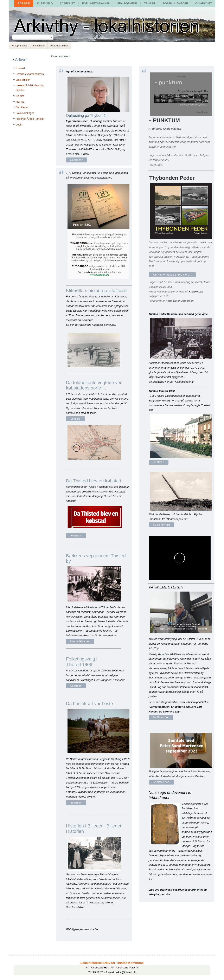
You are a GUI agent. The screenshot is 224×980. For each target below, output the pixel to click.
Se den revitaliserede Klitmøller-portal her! (91, 325)
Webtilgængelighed (78, 929)
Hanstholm (39, 46)
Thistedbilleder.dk (184, 382)
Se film (20, 96)
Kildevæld (45, 3)
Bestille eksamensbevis (30, 74)
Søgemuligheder (175, 3)
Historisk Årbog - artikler (30, 119)
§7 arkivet (67, 3)
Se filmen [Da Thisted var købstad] (76, 536)
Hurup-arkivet (19, 46)
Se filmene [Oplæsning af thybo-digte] (77, 160)
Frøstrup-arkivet (59, 46)
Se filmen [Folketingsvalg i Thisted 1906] (76, 686)
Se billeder (22, 107)
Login (19, 125)
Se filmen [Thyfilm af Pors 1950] (159, 462)
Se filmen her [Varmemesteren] (161, 717)
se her (95, 929)
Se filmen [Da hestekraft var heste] (76, 803)
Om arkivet (203, 3)
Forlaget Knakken (96, 3)
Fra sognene (127, 3)
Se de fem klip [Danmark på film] (161, 525)
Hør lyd (20, 102)
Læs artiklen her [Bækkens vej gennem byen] (80, 641)
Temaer (150, 3)
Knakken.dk (196, 292)
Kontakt (20, 68)
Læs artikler (23, 80)
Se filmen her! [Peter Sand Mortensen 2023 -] (161, 782)
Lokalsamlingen (25, 113)
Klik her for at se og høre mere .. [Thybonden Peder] (172, 275)
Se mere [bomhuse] (75, 419)
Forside (24, 3)
